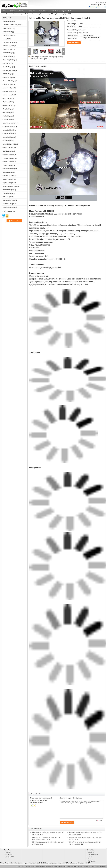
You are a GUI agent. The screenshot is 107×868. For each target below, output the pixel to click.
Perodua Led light (9, 204)
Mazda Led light (8, 137)
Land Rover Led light (10, 123)
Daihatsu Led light (9, 200)
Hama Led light (8, 84)
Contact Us (54, 11)
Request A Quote (96, 5)
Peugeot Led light (9, 158)
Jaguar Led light (8, 106)
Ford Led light (7, 67)
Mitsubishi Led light (9, 144)
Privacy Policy (4, 863)
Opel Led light (7, 151)
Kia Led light (7, 116)
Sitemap (90, 859)
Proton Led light (8, 165)
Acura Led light (8, 193)
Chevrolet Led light (9, 42)
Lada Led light (7, 120)
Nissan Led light (8, 148)
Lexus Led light (8, 130)
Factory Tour (31, 11)
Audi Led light (7, 21)
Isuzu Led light (8, 98)
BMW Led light (8, 28)
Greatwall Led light (9, 81)
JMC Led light (7, 113)
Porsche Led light (9, 162)
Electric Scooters (8, 207)
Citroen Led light (8, 46)
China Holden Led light (16, 863)
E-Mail (90, 857)
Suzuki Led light (8, 179)
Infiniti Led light (8, 190)
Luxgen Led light (8, 134)
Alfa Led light (7, 197)
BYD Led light (7, 32)
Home (4, 11)
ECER (88, 863)
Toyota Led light (8, 183)
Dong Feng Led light (9, 60)
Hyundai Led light (9, 91)
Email (105, 5)
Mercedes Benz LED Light (11, 25)
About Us (21, 11)
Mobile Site (92, 861)
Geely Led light (8, 77)
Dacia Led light (8, 49)
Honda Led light (8, 88)
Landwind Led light (9, 127)
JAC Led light (7, 102)
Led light (6, 39)
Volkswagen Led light (10, 186)
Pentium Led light (9, 155)
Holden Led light (18, 14)
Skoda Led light (8, 172)
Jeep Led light (7, 109)
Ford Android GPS (9, 70)
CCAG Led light (8, 53)
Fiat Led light (7, 63)
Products (12, 11)
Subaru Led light (8, 176)
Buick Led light (8, 35)
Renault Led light (8, 169)
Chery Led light (8, 56)
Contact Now (75, 43)
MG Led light (7, 141)
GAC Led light (7, 74)
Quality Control (43, 11)
